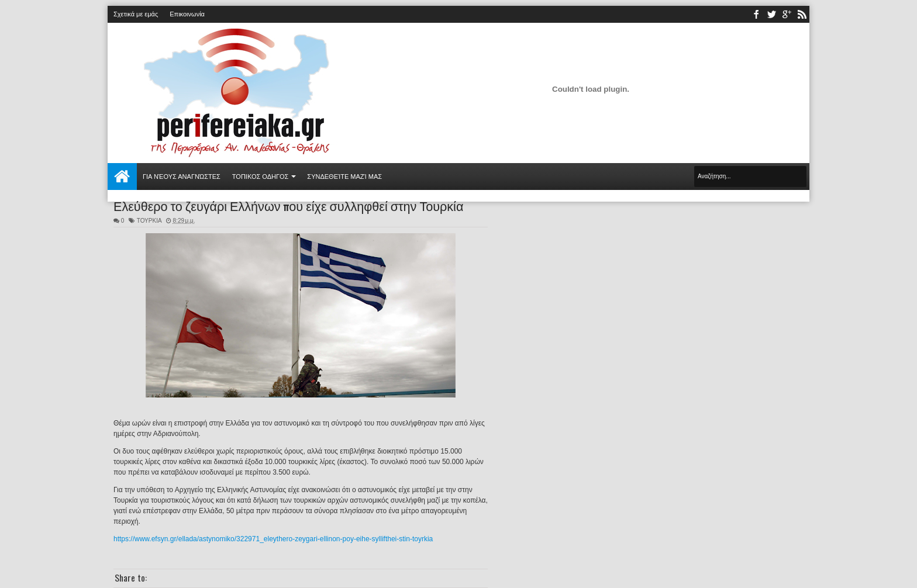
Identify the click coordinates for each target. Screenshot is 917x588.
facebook (756, 14)
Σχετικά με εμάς (136, 14)
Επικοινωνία (187, 14)
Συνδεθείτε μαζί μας (344, 177)
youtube (787, 14)
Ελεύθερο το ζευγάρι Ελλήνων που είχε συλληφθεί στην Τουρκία (288, 205)
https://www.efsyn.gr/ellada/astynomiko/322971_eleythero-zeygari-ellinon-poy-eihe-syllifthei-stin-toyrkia (273, 539)
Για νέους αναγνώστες (182, 177)
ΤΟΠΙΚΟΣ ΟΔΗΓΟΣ (261, 177)
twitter (771, 14)
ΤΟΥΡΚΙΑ (149, 221)
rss (802, 14)
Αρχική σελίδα (122, 177)
